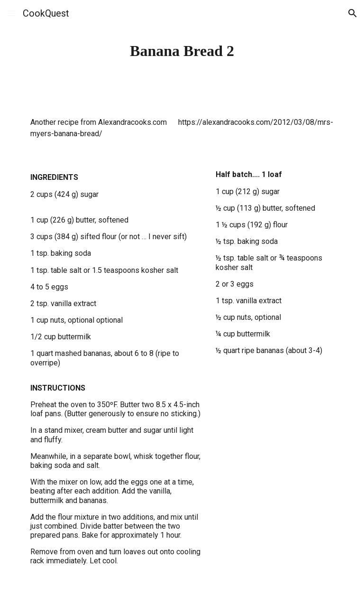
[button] (11, 13)
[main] (182, 51)
